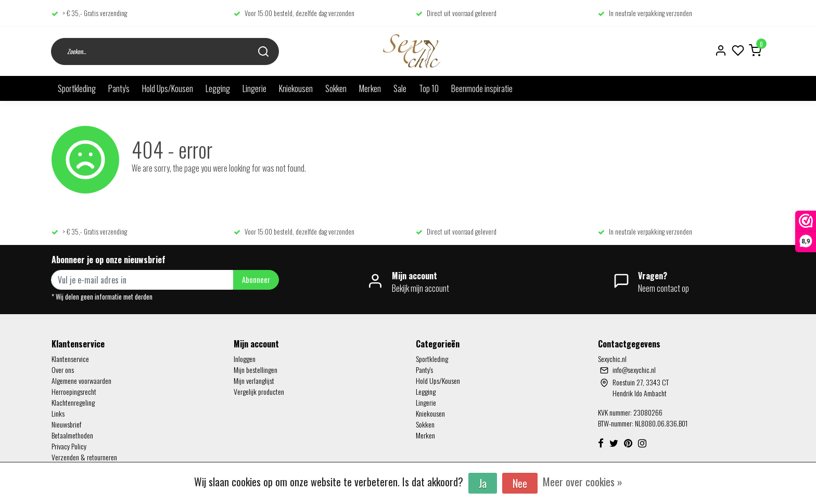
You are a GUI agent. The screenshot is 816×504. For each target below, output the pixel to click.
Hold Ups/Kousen (168, 88)
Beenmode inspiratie (482, 88)
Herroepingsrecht (74, 391)
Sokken (336, 88)
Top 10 (429, 88)
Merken (370, 88)
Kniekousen (296, 88)
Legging (218, 88)
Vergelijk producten (259, 391)
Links (58, 413)
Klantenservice (70, 359)
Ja (483, 483)
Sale (400, 88)
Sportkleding (77, 88)
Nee (520, 483)
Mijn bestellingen (256, 370)
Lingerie (254, 88)
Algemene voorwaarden (81, 380)
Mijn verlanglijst (254, 380)
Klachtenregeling (73, 402)
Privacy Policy (69, 446)
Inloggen (245, 359)
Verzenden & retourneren (84, 457)
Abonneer (256, 280)
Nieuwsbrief (66, 424)
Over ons (63, 370)
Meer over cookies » (583, 482)
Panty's (119, 88)
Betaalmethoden (72, 435)
